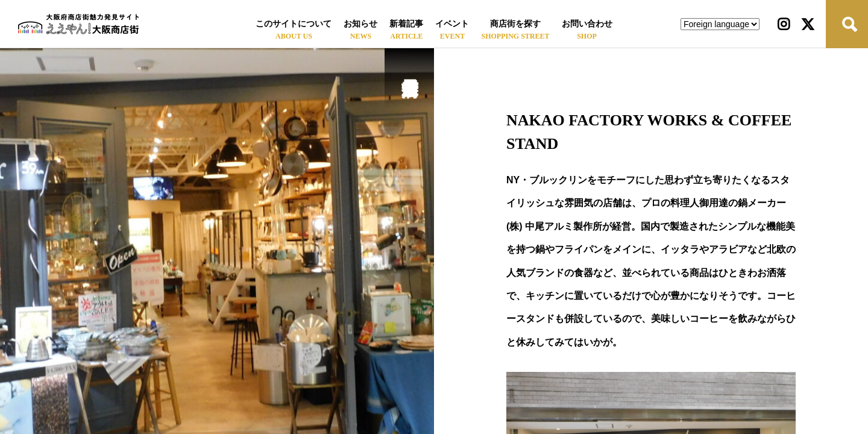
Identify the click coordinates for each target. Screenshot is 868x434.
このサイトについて (294, 24)
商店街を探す (515, 24)
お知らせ (360, 24)
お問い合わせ (587, 24)
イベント (452, 24)
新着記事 (406, 24)
